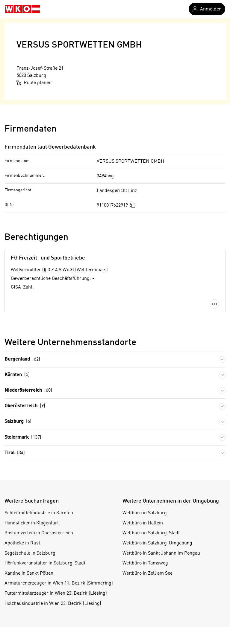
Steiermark (23, 438)
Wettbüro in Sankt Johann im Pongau (161, 553)
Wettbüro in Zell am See (147, 573)
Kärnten (17, 375)
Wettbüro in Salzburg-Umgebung (157, 543)
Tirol (15, 453)
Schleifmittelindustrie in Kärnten (39, 513)
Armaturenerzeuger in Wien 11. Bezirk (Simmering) (59, 583)
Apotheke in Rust (22, 543)
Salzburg (18, 422)
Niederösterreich (28, 391)
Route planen (34, 83)
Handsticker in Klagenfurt (32, 523)
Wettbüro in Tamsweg (145, 563)
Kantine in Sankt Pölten (29, 573)
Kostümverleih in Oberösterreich (39, 533)
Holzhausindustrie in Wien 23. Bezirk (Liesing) (53, 604)
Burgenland (22, 360)
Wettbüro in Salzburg (145, 513)
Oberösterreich (25, 406)
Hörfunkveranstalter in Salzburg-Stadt (45, 563)
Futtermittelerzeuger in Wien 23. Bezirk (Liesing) (56, 593)
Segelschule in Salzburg (30, 553)
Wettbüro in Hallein (143, 523)
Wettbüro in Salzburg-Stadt (151, 533)
